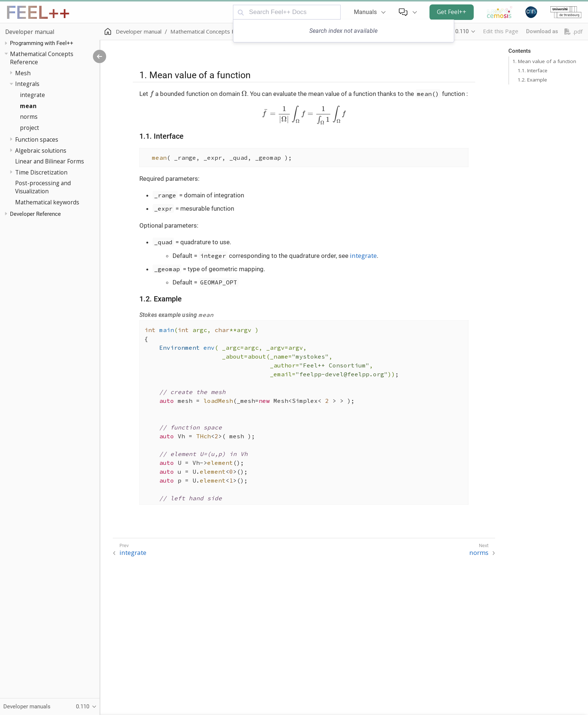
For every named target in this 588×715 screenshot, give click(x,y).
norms (29, 117)
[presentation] (152, 94)
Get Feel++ (452, 12)
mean (28, 106)
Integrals (27, 84)
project (29, 128)
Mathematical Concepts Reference (42, 58)
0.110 (462, 31)
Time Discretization (41, 172)
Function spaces (37, 139)
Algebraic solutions (41, 151)
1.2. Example (532, 80)
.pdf (573, 32)
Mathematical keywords (47, 202)
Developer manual (30, 32)
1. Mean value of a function (544, 61)
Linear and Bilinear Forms (50, 161)
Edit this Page (501, 31)
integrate (32, 95)
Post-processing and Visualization (43, 187)
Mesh (23, 73)
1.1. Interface (533, 70)
